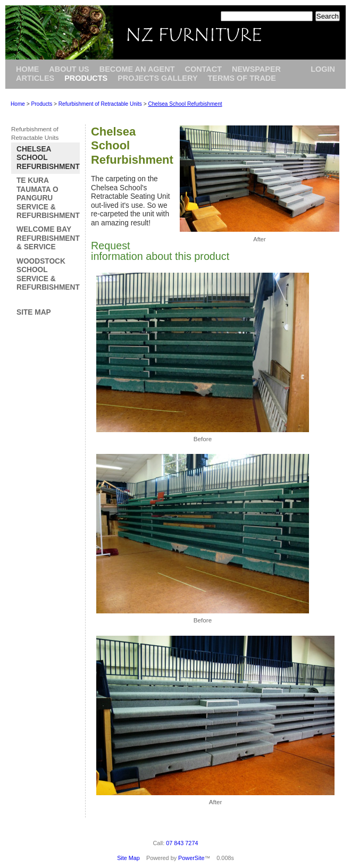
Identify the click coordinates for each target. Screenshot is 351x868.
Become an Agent (137, 69)
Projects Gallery (157, 78)
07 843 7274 (182, 843)
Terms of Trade (242, 78)
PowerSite (191, 858)
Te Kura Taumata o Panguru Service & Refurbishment (48, 198)
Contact (203, 69)
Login (323, 69)
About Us (69, 69)
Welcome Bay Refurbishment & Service (48, 238)
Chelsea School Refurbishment (185, 104)
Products (86, 78)
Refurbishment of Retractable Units (100, 104)
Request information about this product (160, 251)
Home (27, 69)
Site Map (34, 312)
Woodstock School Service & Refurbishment (48, 274)
